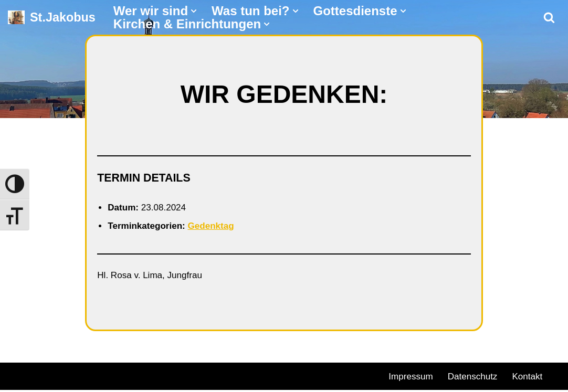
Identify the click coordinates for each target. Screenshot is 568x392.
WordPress (127, 376)
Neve (19, 376)
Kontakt (533, 378)
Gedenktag (217, 227)
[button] (194, 11)
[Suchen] (549, 17)
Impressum (412, 378)
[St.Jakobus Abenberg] (52, 18)
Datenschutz (476, 378)
